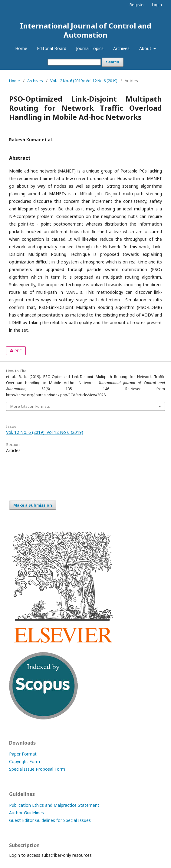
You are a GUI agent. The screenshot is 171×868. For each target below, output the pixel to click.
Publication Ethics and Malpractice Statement (54, 805)
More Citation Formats (30, 406)
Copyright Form (25, 761)
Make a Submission (33, 505)
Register (137, 5)
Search (112, 62)
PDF (14, 351)
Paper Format (23, 754)
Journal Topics (90, 48)
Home (21, 48)
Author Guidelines (26, 813)
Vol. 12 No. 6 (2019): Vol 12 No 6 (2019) (84, 81)
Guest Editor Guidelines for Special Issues (50, 820)
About (146, 48)
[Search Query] (74, 62)
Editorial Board (52, 48)
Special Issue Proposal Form (37, 769)
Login (157, 5)
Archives (121, 48)
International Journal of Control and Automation (86, 30)
